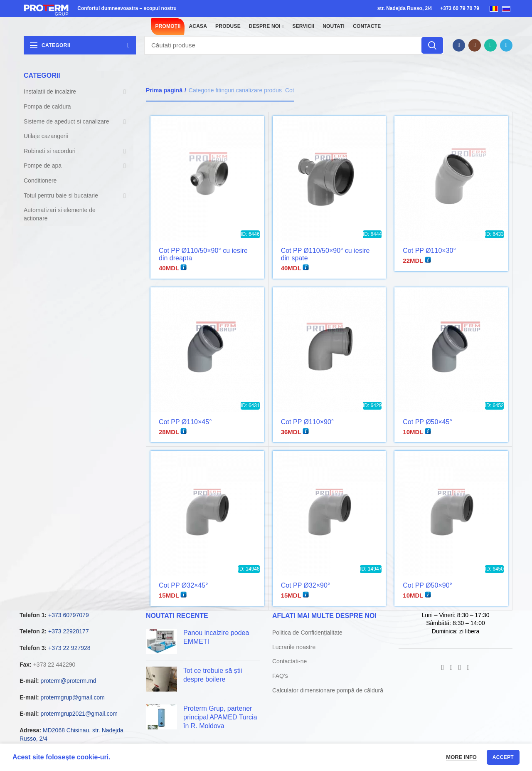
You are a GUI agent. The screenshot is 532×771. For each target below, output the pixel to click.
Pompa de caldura (47, 106)
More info (461, 757)
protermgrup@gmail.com (73, 697)
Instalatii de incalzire (50, 91)
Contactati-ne (289, 661)
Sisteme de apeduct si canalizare (66, 121)
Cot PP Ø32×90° (306, 585)
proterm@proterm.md (69, 681)
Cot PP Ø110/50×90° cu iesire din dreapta (203, 254)
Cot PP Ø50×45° (427, 422)
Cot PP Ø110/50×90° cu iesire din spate (325, 254)
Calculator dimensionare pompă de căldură (328, 690)
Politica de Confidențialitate (307, 633)
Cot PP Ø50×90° (427, 585)
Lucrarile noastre (294, 647)
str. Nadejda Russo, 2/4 (405, 8)
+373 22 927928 (69, 648)
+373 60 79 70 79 (460, 8)
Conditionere (40, 180)
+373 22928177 (69, 631)
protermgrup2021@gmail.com (79, 714)
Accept (503, 757)
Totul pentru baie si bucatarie (61, 195)
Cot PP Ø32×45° (183, 585)
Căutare (432, 45)
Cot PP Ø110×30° (429, 251)
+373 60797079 (69, 615)
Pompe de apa (43, 166)
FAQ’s (280, 676)
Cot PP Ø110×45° (185, 422)
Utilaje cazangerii (46, 136)
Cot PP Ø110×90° (308, 422)
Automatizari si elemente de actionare (60, 214)
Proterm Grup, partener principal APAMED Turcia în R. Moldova (220, 717)
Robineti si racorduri (50, 151)
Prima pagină (164, 90)
